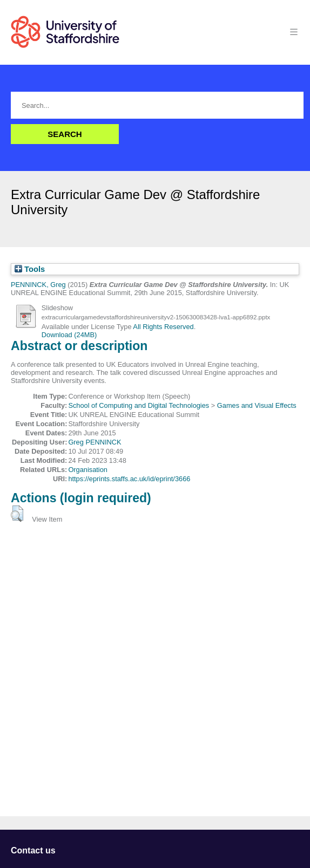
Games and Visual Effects (257, 405)
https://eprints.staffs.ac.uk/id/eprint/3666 (129, 479)
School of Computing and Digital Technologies (139, 405)
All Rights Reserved (163, 327)
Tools (30, 269)
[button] (17, 514)
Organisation (88, 470)
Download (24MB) (69, 335)
